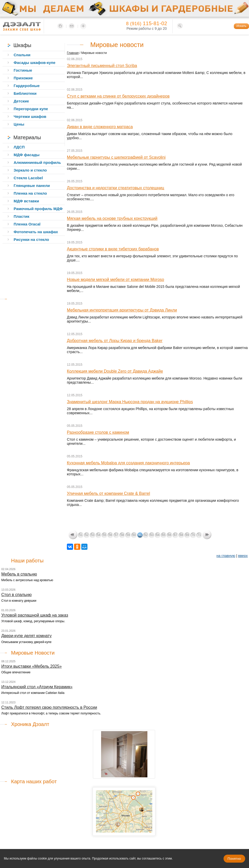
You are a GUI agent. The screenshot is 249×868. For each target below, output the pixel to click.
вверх (243, 556)
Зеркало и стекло (30, 170)
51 (81, 535)
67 (176, 535)
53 (93, 535)
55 (105, 535)
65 (164, 535)
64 (158, 535)
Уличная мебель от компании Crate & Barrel (108, 493)
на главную (226, 556)
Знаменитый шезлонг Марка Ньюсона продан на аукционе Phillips (130, 402)
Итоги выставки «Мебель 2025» (32, 666)
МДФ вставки (26, 201)
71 (199, 535)
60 (134, 535)
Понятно (234, 859)
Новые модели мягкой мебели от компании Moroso (115, 280)
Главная (73, 53)
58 (122, 535)
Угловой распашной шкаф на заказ (35, 615)
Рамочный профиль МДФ (38, 209)
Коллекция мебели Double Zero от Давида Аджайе (115, 371)
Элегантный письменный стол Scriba (102, 66)
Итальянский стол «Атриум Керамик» (37, 687)
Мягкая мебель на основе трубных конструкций (112, 218)
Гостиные (23, 70)
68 (181, 535)
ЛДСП (19, 147)
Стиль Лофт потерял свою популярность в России (49, 707)
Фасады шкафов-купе (34, 63)
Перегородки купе (31, 109)
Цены (19, 124)
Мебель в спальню (19, 574)
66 (170, 535)
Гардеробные (27, 86)
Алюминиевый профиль (37, 162)
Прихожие (23, 78)
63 (152, 535)
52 (87, 535)
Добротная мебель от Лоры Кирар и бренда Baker (115, 341)
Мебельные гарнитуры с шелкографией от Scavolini (116, 157)
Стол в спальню (16, 595)
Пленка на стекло (30, 193)
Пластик (21, 216)
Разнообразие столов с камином (98, 432)
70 (193, 535)
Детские (21, 101)
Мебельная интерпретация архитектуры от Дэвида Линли (122, 310)
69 (187, 535)
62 (146, 535)
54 (99, 535)
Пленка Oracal (27, 224)
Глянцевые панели (32, 186)
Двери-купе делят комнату (26, 636)
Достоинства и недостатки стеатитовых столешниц (115, 188)
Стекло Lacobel (28, 178)
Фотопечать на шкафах (36, 232)
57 (116, 535)
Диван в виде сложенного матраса (100, 127)
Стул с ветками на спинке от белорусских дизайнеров (118, 96)
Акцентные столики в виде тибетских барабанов (113, 249)
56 (110, 535)
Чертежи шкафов (30, 116)
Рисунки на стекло (31, 239)
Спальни (22, 55)
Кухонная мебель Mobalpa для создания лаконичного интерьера (128, 463)
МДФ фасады (27, 155)
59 (128, 535)
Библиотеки (25, 93)
